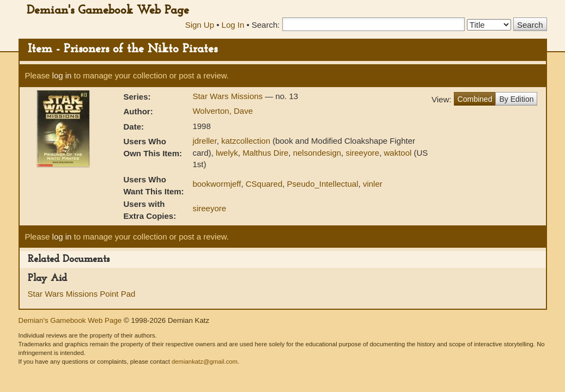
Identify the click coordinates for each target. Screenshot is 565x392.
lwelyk (227, 153)
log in (62, 75)
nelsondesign (317, 153)
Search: (266, 25)
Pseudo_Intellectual (323, 184)
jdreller (204, 141)
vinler (373, 184)
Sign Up (200, 25)
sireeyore (362, 153)
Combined (475, 99)
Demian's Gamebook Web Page (108, 11)
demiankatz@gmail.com (205, 362)
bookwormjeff (217, 184)
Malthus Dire (265, 153)
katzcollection (246, 141)
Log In (233, 25)
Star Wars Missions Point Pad (82, 294)
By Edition (516, 99)
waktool (397, 153)
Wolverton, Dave (223, 111)
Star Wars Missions (229, 96)
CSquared (264, 184)
